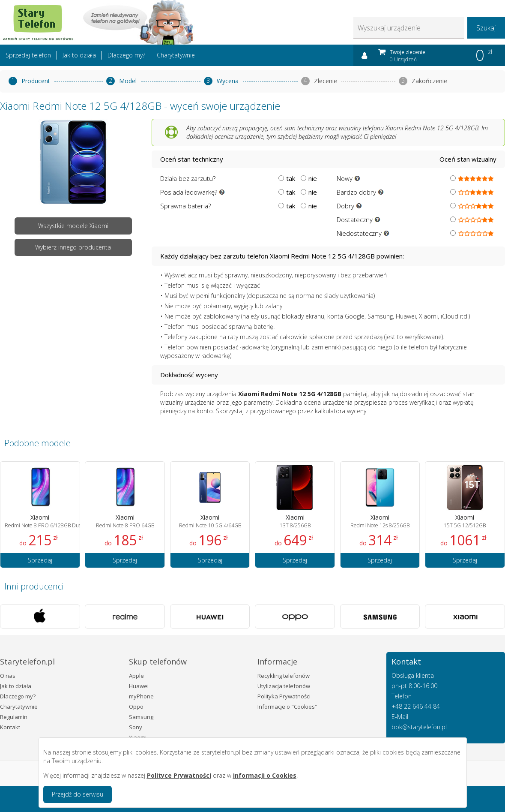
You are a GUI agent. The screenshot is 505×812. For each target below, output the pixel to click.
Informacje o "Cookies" (287, 707)
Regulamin (14, 717)
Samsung (141, 717)
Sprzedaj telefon (28, 55)
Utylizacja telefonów (284, 686)
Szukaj (486, 28)
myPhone (141, 696)
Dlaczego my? (126, 55)
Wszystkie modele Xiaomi (73, 226)
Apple (136, 676)
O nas (8, 676)
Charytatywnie (176, 55)
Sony (136, 727)
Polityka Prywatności (284, 696)
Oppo (136, 707)
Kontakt (10, 727)
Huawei (139, 686)
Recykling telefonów (284, 676)
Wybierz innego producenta (73, 247)
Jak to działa (79, 55)
